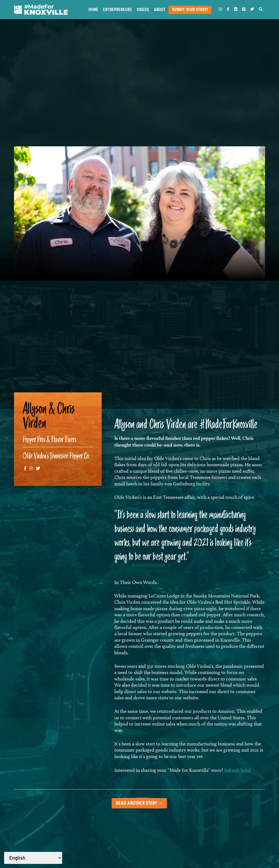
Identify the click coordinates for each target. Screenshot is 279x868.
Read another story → (139, 803)
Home (93, 9)
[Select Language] (33, 858)
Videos (143, 9)
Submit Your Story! (190, 9)
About (160, 9)
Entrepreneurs (117, 9)
